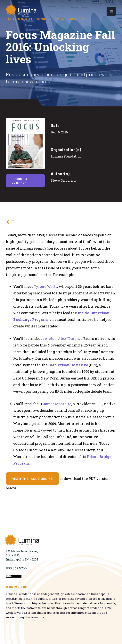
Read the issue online (32, 479)
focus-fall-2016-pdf (22, 181)
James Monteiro (57, 404)
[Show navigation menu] (111, 11)
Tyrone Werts (45, 286)
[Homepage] (22, 11)
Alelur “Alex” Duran (62, 339)
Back (12, 222)
